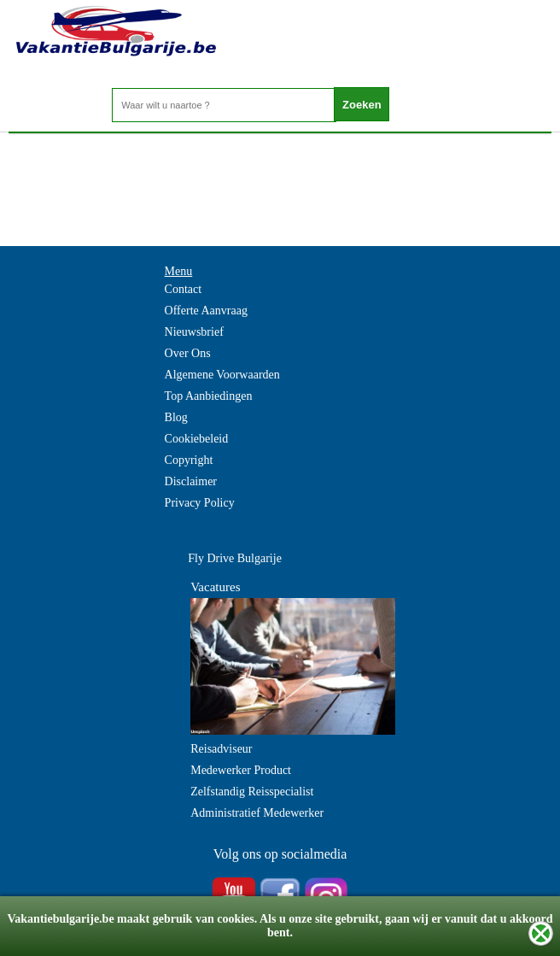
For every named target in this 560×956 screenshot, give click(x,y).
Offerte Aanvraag (206, 311)
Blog (176, 417)
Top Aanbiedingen (209, 396)
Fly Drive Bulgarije (235, 558)
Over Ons (188, 353)
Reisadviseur (221, 749)
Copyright (189, 460)
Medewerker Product (241, 770)
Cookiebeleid (197, 439)
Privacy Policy (200, 503)
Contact (184, 289)
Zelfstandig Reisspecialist (252, 792)
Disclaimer (191, 481)
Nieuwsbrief (194, 332)
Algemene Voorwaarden (222, 375)
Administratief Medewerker (257, 813)
